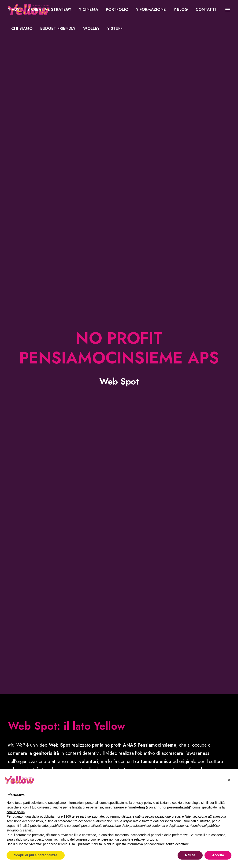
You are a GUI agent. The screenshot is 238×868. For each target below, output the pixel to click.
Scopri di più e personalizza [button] (36, 855)
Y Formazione (151, 9)
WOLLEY (91, 28)
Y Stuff (115, 28)
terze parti (79, 816)
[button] (229, 780)
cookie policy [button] (16, 812)
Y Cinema (89, 9)
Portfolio (117, 9)
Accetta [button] (218, 855)
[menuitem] (15, 9)
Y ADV (14, 9)
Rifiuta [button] (190, 855)
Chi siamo (22, 28)
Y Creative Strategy (49, 9)
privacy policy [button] (143, 803)
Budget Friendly (58, 28)
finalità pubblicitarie (34, 826)
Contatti (206, 9)
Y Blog (181, 9)
